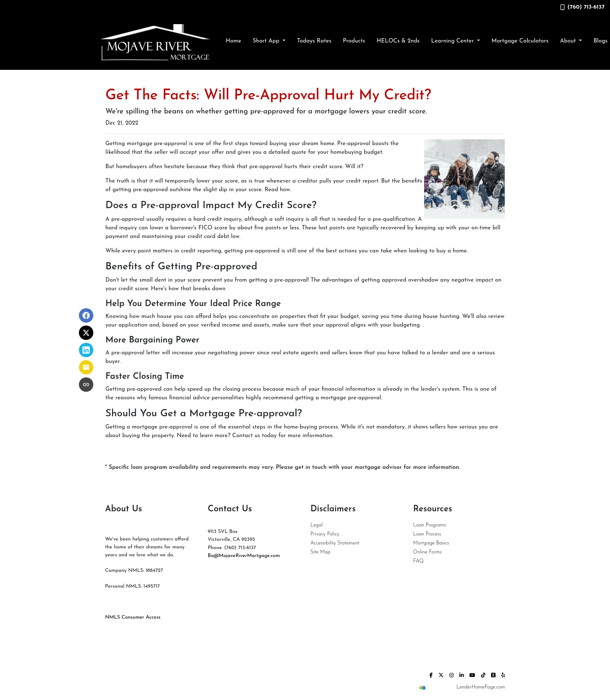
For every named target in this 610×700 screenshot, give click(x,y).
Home (234, 41)
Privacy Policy (325, 534)
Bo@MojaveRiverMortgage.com (244, 556)
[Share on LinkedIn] (86, 350)
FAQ (418, 561)
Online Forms (428, 552)
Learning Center (453, 41)
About (569, 41)
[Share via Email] (86, 367)
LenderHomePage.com (481, 687)
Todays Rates (314, 41)
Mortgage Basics (431, 543)
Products (354, 41)
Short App (267, 41)
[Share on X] (86, 333)
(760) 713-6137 (582, 7)
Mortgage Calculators (520, 41)
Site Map (320, 552)
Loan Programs (430, 525)
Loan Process (427, 534)
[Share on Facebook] (86, 315)
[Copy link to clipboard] (86, 385)
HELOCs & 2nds (398, 41)
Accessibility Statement (335, 543)
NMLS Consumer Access (133, 617)
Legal (317, 525)
